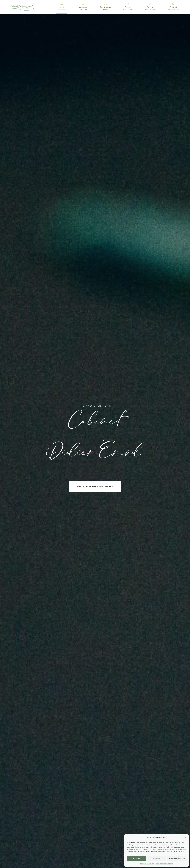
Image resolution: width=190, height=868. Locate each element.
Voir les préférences (177, 858)
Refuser (157, 858)
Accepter (136, 858)
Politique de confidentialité (164, 864)
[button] (185, 838)
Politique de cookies (147, 864)
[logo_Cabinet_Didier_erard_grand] (21, 2)
